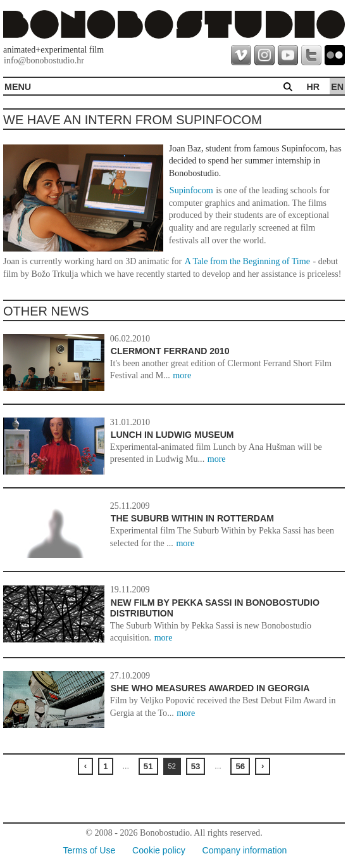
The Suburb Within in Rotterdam (192, 518)
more (182, 375)
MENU (18, 87)
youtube (288, 55)
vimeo (241, 55)
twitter (311, 55)
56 (240, 766)
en (337, 87)
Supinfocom (191, 190)
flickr (335, 55)
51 (148, 766)
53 (196, 766)
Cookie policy (159, 850)
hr (313, 87)
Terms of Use (89, 850)
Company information (245, 850)
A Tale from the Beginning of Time (247, 261)
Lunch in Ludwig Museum (172, 435)
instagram (264, 55)
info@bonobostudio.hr (44, 61)
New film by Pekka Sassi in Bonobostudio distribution (215, 608)
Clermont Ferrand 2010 (170, 351)
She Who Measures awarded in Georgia (210, 688)
